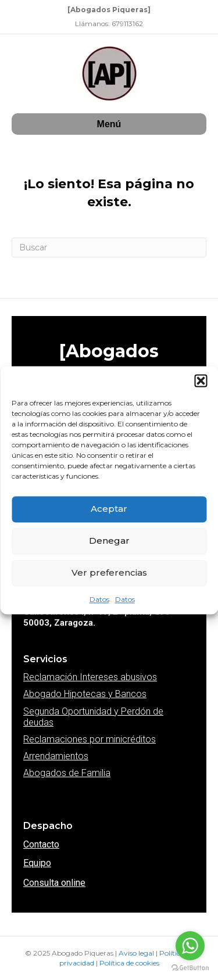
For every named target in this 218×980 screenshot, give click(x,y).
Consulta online (54, 883)
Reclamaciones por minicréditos (90, 739)
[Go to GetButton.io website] (190, 968)
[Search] (109, 247)
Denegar (109, 541)
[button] (201, 380)
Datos (99, 599)
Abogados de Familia (67, 773)
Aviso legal (137, 953)
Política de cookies (129, 963)
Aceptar (109, 509)
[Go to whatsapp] (190, 946)
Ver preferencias (109, 572)
